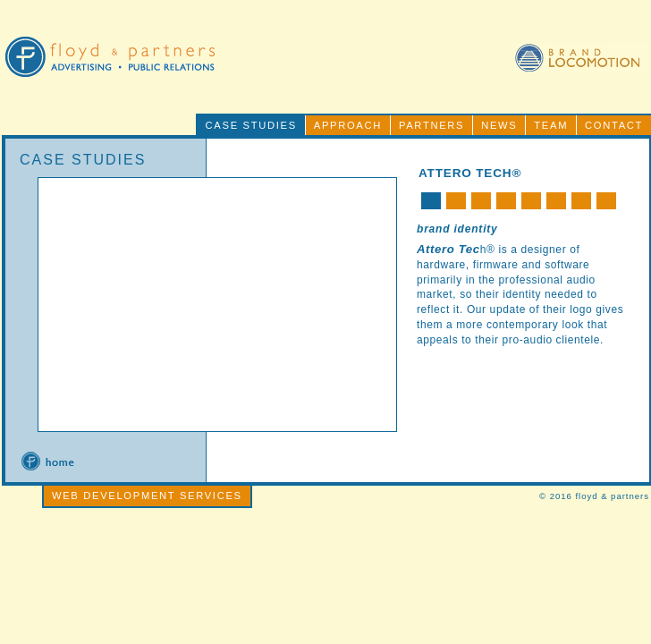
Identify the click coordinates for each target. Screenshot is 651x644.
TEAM (551, 125)
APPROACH (348, 125)
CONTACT (614, 125)
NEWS (499, 125)
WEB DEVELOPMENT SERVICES (147, 496)
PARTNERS (431, 125)
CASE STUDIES (251, 125)
